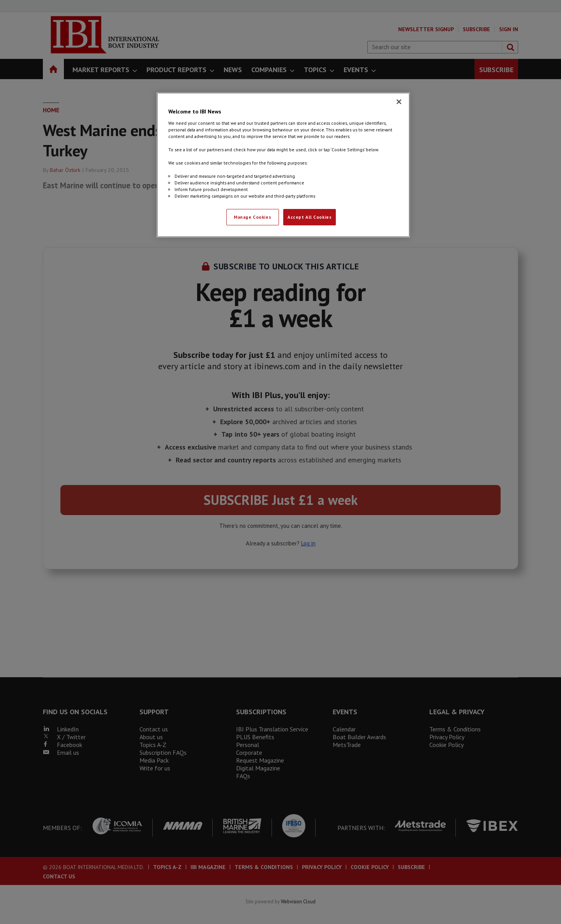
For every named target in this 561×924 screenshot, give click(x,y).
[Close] (399, 102)
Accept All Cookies (310, 217)
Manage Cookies (252, 217)
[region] (283, 165)
